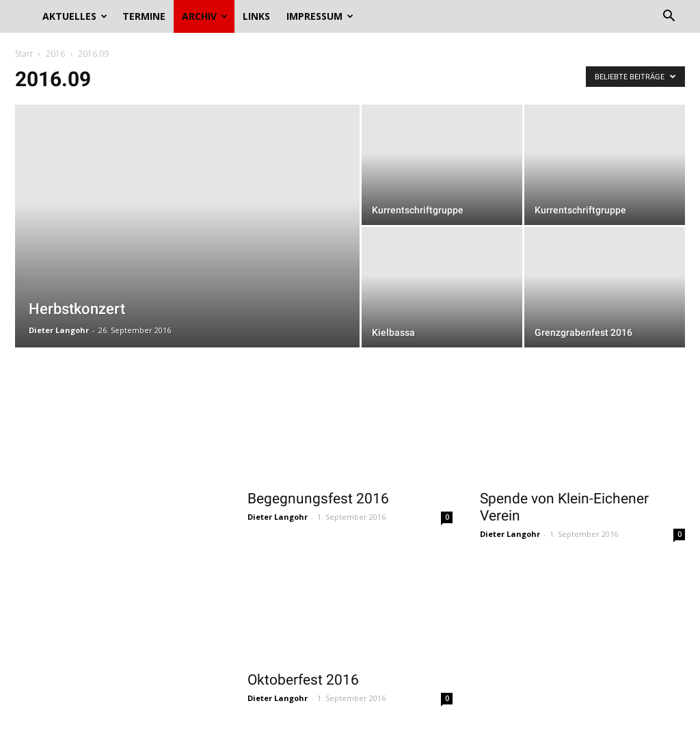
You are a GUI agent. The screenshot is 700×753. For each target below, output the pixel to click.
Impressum (320, 16)
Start (24, 54)
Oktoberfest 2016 (303, 680)
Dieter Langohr (59, 330)
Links (256, 16)
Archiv (205, 16)
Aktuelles (75, 16)
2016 (55, 54)
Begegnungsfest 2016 (318, 499)
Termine (144, 16)
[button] (669, 17)
